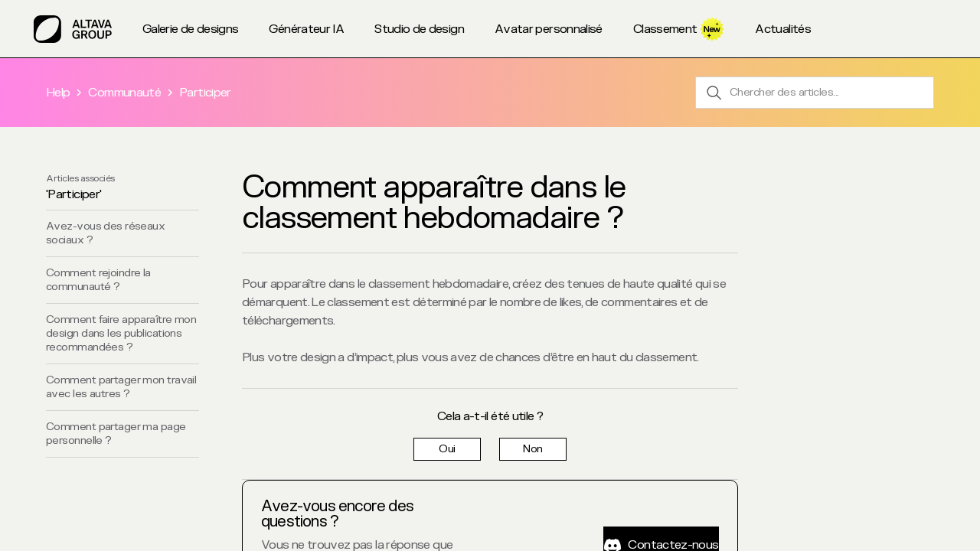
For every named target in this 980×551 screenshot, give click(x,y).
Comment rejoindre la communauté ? (98, 280)
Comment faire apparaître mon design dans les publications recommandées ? (121, 333)
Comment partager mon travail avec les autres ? (121, 387)
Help (58, 93)
